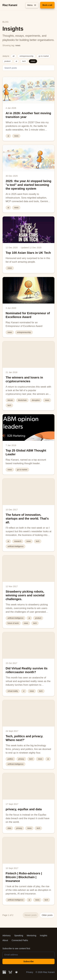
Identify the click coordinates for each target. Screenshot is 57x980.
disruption (36, 400)
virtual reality (13, 691)
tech (24, 61)
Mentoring (31, 935)
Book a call (47, 5)
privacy (21, 759)
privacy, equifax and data (24, 809)
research (18, 541)
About (5, 940)
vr (24, 691)
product (7, 61)
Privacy (30, 972)
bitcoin (10, 400)
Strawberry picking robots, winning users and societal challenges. (25, 595)
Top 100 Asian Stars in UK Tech (28, 253)
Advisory (7, 935)
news (33, 61)
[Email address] (28, 955)
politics (10, 759)
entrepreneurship (27, 56)
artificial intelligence (16, 546)
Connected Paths (20, 940)
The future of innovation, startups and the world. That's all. (27, 519)
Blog (5, 22)
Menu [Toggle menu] (32, 5)
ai (16, 61)
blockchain (22, 400)
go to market (44, 56)
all (14, 56)
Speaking (19, 935)
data (9, 828)
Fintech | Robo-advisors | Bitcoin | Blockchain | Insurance (24, 877)
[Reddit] (16, 972)
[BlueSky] (10, 972)
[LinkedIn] (4, 972)
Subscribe (29, 961)
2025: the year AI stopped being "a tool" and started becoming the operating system (28, 185)
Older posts (47, 915)
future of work (13, 623)
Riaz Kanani (10, 5)
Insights (43, 935)
